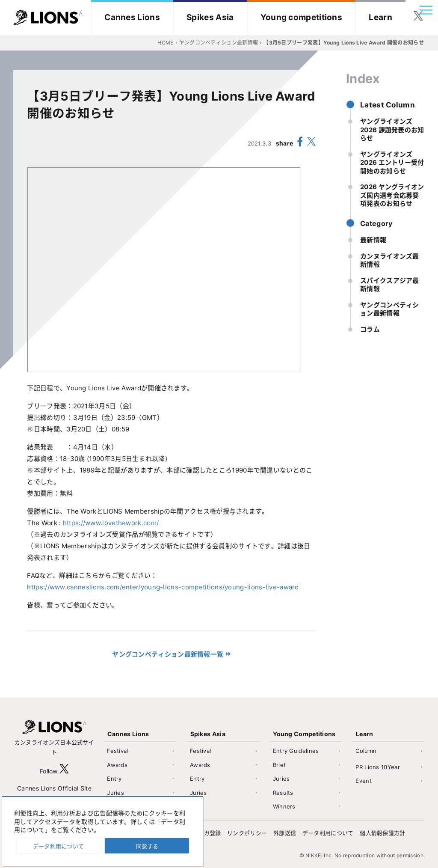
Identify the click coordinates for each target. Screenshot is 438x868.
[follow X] (64, 771)
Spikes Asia (210, 17)
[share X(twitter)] (311, 143)
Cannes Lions (132, 17)
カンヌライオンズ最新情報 (390, 260)
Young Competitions (304, 734)
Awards (117, 765)
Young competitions (301, 17)
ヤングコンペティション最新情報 (390, 309)
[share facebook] (300, 143)
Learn (380, 17)
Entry (114, 779)
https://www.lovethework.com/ (111, 523)
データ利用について (328, 833)
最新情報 (373, 240)
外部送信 (285, 833)
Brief (280, 765)
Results (283, 793)
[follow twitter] (418, 18)
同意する (147, 846)
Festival (117, 751)
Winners (284, 806)
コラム (370, 329)
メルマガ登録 (204, 833)
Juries (115, 793)
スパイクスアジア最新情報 (390, 285)
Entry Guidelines (296, 751)
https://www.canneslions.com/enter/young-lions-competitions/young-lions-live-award (163, 587)
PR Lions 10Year (378, 767)
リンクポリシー (247, 833)
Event (364, 781)
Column (366, 751)
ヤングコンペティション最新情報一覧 (168, 654)
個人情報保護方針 (382, 833)
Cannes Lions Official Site (54, 788)
